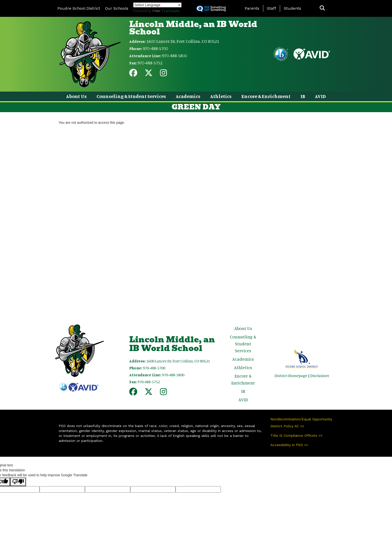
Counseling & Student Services (131, 96)
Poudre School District (79, 8)
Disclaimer (320, 376)
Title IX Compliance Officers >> (296, 435)
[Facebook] (133, 74)
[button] (322, 8)
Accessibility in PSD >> (289, 445)
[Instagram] (163, 74)
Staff (272, 8)
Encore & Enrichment (266, 96)
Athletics (221, 96)
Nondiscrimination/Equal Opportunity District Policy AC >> (301, 423)
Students (292, 8)
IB (303, 96)
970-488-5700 (155, 48)
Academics (188, 96)
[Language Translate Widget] (157, 5)
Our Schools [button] (117, 8)
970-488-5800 (174, 55)
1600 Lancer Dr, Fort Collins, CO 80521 (183, 41)
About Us (76, 96)
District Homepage (291, 376)
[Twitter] (149, 74)
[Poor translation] (18, 482)
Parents (252, 8)
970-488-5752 (150, 63)
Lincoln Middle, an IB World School (193, 28)
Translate (166, 11)
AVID (320, 96)
